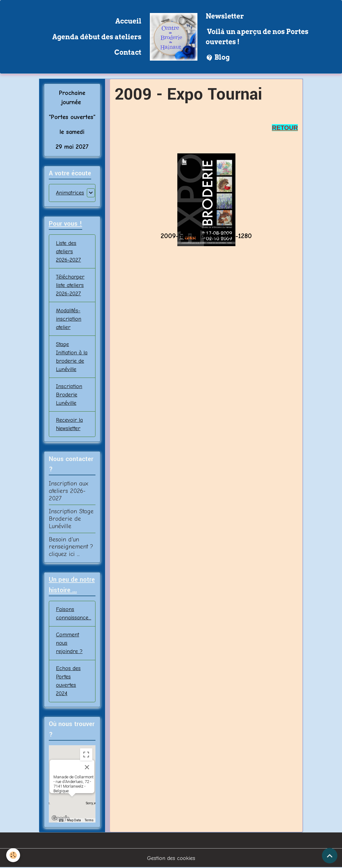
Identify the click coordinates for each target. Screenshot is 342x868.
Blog (218, 58)
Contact (128, 52)
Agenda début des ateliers (97, 37)
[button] (72, 802)
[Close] (87, 767)
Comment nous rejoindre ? (69, 643)
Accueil (128, 21)
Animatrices (70, 193)
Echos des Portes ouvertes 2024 (68, 681)
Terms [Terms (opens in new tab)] (89, 820)
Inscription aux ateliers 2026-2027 (68, 491)
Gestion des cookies (171, 858)
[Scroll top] (330, 856)
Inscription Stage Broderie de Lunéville (71, 519)
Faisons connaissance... (74, 614)
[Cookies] (13, 855)
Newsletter (225, 16)
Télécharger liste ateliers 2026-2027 (70, 285)
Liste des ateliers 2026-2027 (68, 252)
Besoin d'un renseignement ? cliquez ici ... (71, 547)
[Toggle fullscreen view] (86, 755)
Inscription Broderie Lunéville (69, 395)
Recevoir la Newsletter (69, 424)
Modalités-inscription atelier (69, 319)
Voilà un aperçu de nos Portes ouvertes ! (257, 36)
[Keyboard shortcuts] (61, 820)
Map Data (74, 820)
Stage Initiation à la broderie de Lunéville (72, 357)
